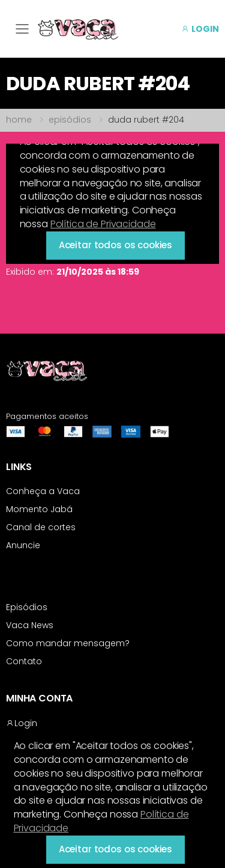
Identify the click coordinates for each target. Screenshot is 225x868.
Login (22, 723)
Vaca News (30, 625)
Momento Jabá (39, 509)
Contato (24, 661)
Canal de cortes (41, 527)
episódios (70, 120)
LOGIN (200, 29)
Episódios (27, 607)
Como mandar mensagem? (68, 643)
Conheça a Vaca (43, 491)
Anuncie (23, 545)
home (19, 120)
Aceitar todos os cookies (115, 849)
